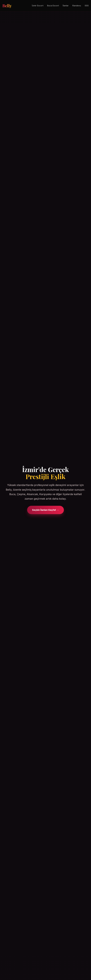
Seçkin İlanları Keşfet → (45, 510)
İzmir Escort (38, 6)
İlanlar (66, 6)
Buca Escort (53, 6)
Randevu (77, 6)
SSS (87, 6)
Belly (7, 6)
